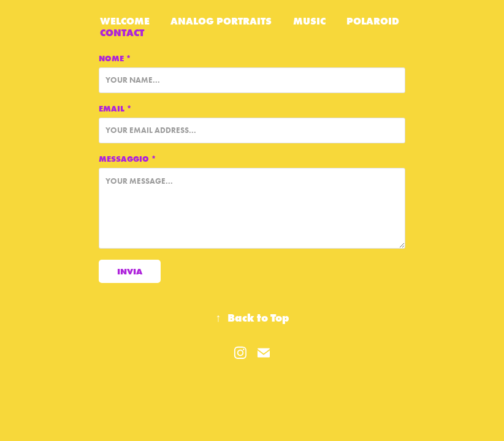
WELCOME (125, 21)
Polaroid (373, 21)
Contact (122, 32)
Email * (115, 108)
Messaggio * (128, 159)
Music (309, 21)
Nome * (115, 58)
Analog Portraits (221, 21)
